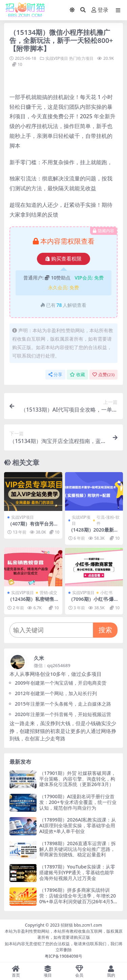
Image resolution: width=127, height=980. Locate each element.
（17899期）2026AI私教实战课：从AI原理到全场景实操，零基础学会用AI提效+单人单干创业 (78, 825)
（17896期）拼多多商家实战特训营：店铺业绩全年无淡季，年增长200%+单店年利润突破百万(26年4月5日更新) (78, 898)
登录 (100, 10)
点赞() (103, 375)
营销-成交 (48, 593)
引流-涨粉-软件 (108, 520)
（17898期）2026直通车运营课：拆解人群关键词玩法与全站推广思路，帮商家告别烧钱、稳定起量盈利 (78, 849)
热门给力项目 (81, 58)
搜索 (105, 630)
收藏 (77, 375)
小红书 (106, 593)
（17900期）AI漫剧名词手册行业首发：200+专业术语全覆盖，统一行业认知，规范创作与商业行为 (78, 802)
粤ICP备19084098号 (64, 956)
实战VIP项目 (57, 58)
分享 (55, 375)
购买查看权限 (63, 259)
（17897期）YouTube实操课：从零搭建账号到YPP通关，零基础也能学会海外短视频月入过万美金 (77, 872)
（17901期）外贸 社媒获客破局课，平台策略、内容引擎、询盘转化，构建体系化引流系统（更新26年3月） (78, 779)
